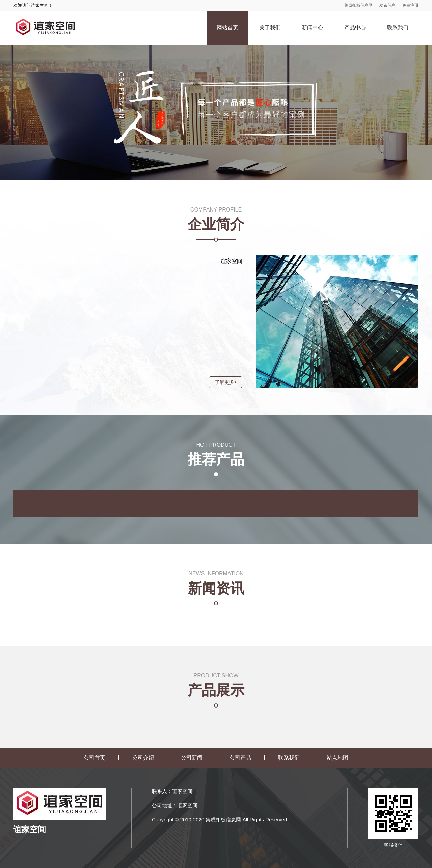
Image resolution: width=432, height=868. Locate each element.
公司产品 (240, 758)
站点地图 (337, 758)
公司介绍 (143, 758)
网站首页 (227, 28)
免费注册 (410, 5)
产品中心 (355, 28)
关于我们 (270, 28)
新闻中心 (313, 28)
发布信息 (387, 5)
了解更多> (223, 382)
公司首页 (94, 758)
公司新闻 (192, 758)
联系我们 (398, 28)
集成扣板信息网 (358, 5)
